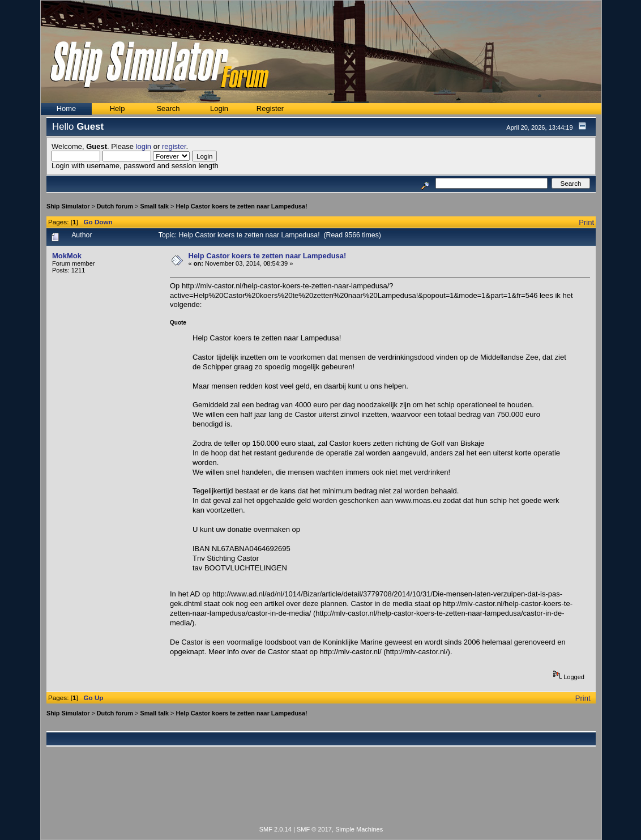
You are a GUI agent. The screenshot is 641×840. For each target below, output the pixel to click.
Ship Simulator (68, 206)
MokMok (67, 256)
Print (586, 222)
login (144, 146)
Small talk (154, 206)
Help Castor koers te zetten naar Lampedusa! (241, 206)
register (174, 146)
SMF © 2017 (314, 829)
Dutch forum (115, 206)
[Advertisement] (321, 792)
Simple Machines (359, 829)
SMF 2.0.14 (275, 829)
